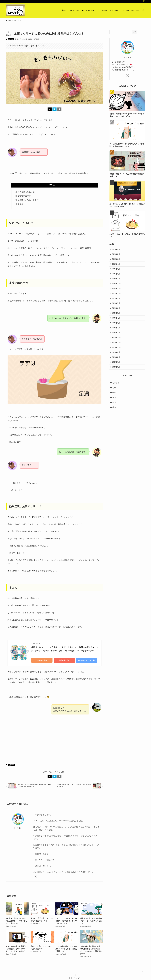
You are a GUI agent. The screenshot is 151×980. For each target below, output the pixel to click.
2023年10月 (116, 347)
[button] (50, 109)
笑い (114, 407)
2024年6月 (116, 308)
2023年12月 (116, 337)
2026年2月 (116, 254)
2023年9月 (116, 352)
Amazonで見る (42, 660)
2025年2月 (116, 274)
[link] (35, 877)
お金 (114, 388)
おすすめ (11, 39)
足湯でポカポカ (24, 196)
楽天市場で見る (64, 660)
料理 (114, 402)
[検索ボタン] (143, 10)
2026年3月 (116, 249)
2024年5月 (116, 313)
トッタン (18, 828)
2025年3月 (116, 269)
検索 (134, 32)
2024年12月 (116, 284)
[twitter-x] (144, 1)
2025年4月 (116, 264)
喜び (114, 397)
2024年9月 (116, 298)
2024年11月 (116, 289)
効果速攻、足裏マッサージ (29, 200)
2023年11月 (116, 342)
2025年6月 (116, 259)
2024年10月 (116, 293)
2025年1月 (116, 279)
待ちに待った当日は (26, 192)
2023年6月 (116, 367)
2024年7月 (116, 303)
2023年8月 (116, 357)
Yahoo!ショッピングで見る (87, 660)
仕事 (114, 392)
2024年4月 (116, 318)
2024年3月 (116, 323)
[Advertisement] (55, 739)
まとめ (20, 204)
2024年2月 (116, 328)
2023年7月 (116, 362)
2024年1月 (116, 333)
